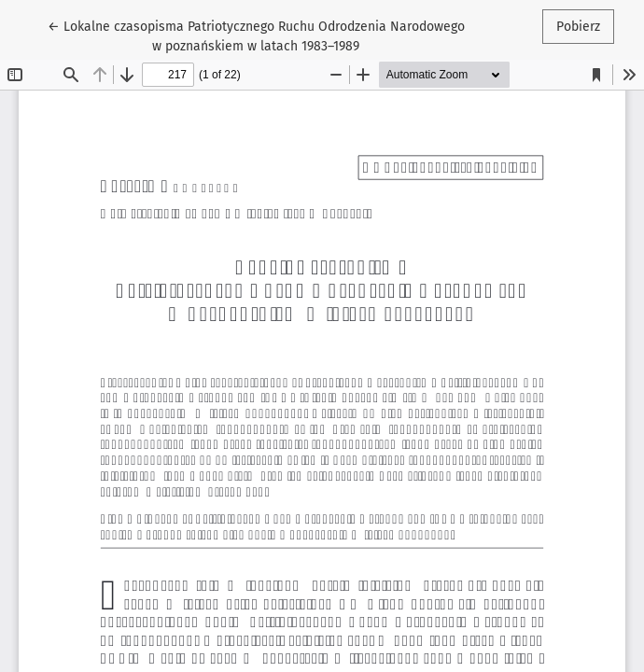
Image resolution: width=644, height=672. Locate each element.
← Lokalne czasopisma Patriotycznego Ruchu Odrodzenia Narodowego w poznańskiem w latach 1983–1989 (256, 35)
